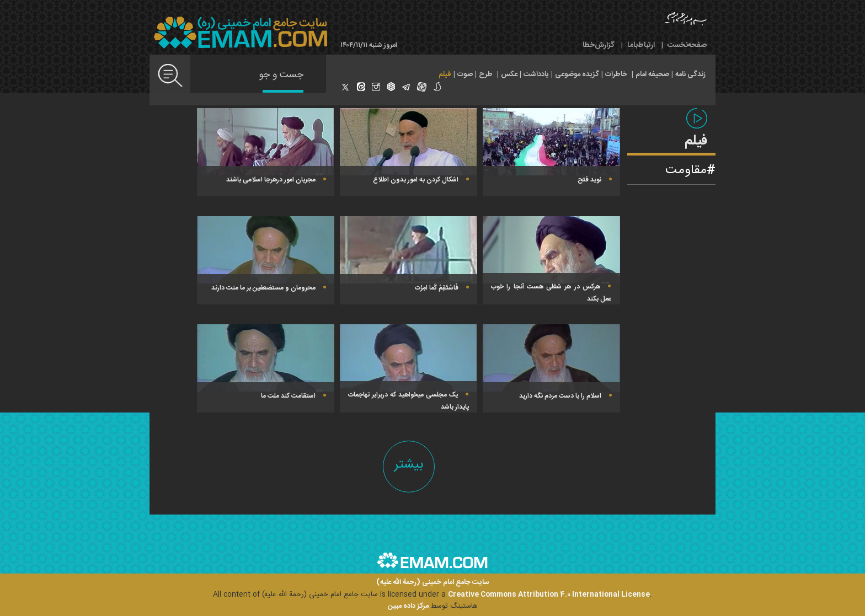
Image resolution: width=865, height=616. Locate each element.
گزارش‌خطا (599, 45)
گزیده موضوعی (577, 74)
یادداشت (536, 74)
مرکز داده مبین (408, 606)
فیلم (445, 74)
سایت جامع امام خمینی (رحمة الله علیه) (433, 583)
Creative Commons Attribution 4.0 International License (549, 594)
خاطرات (616, 74)
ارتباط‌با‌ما (641, 45)
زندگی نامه (690, 74)
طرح (486, 74)
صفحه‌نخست (687, 45)
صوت (465, 74)
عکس (509, 74)
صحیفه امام (652, 74)
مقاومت (686, 170)
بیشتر (409, 465)
